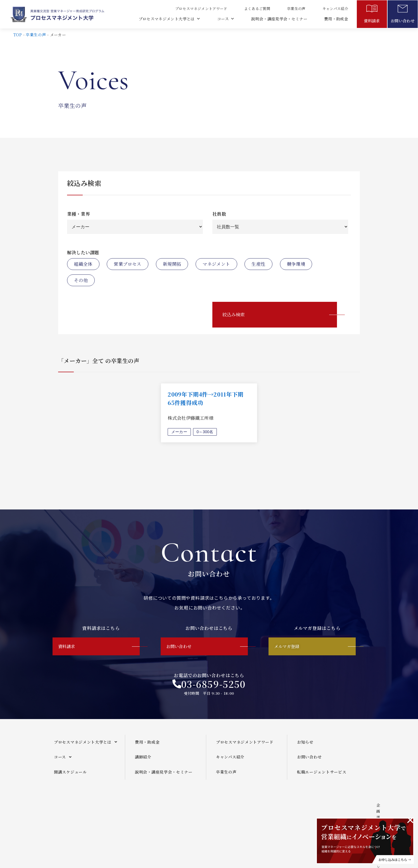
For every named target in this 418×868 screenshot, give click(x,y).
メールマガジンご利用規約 (243, 816)
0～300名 (206, 432)
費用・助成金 (336, 19)
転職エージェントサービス (322, 776)
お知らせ (305, 746)
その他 (81, 280)
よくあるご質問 (257, 9)
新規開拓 (172, 264)
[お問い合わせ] (403, 10)
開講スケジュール (70, 776)
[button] (87, 747)
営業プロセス (127, 264)
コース (225, 19)
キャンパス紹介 (335, 9)
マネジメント (216, 264)
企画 (175, 816)
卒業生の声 (296, 9)
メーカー (179, 432)
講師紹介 (143, 761)
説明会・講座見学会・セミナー (279, 19)
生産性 (258, 264)
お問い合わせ (403, 21)
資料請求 (372, 21)
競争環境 (296, 264)
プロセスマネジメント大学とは (169, 19)
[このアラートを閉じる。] (410, 820)
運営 (199, 816)
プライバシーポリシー (302, 816)
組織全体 (83, 264)
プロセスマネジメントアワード (201, 9)
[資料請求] (372, 10)
